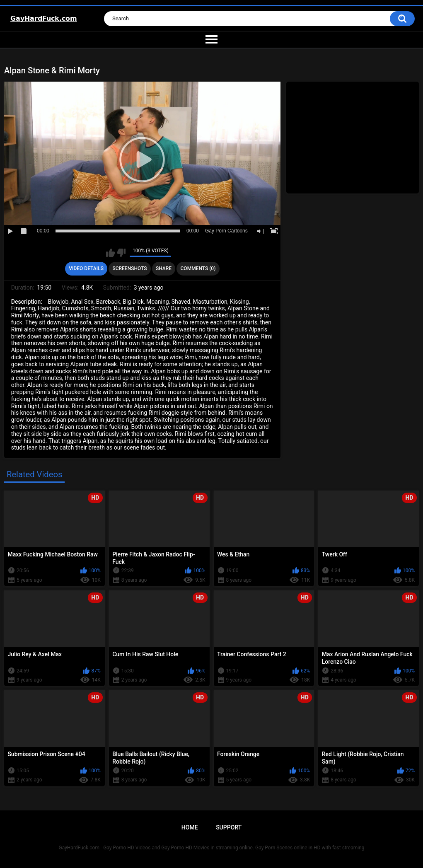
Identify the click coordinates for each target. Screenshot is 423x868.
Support (229, 827)
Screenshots (129, 268)
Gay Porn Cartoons (226, 231)
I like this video (110, 253)
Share (164, 268)
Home (190, 827)
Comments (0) (198, 268)
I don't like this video (121, 253)
